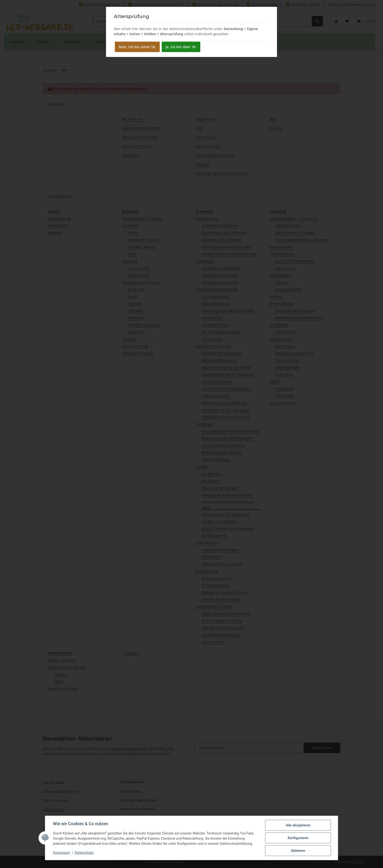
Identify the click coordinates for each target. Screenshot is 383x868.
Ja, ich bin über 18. (181, 47)
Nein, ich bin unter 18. (137, 47)
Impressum (62, 853)
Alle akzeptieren (298, 825)
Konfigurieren (298, 838)
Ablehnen (298, 851)
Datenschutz (84, 853)
